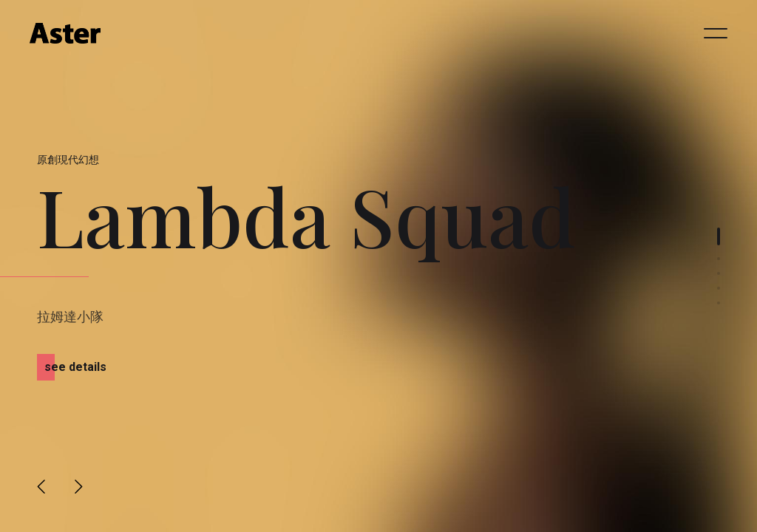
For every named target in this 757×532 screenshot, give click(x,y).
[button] (41, 486)
